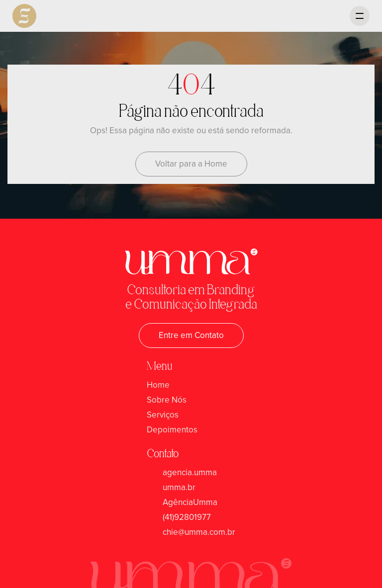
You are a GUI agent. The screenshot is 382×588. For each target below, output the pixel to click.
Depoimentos (172, 430)
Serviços (163, 415)
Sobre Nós (167, 400)
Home (158, 385)
